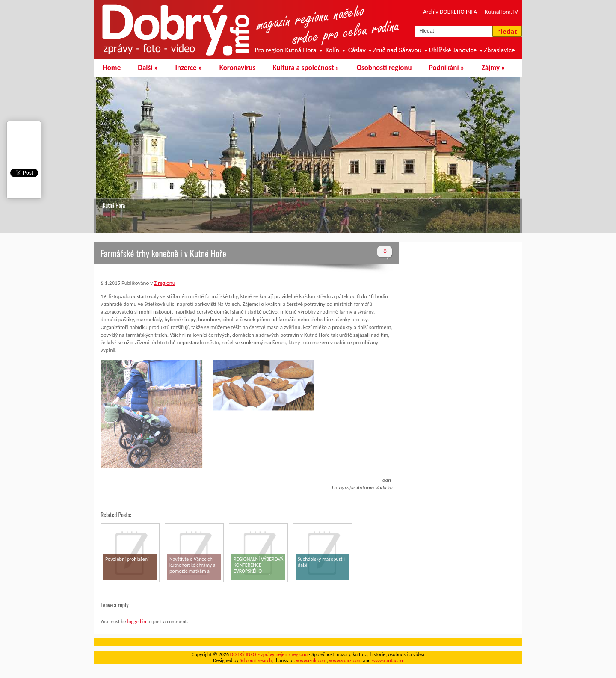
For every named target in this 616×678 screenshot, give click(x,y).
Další (148, 68)
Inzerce (189, 68)
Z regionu (164, 283)
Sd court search (256, 660)
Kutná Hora (114, 205)
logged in (136, 622)
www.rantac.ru (388, 660)
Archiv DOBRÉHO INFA (450, 12)
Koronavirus (238, 68)
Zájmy (493, 68)
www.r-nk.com (311, 660)
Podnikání (447, 68)
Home (112, 68)
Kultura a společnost (306, 68)
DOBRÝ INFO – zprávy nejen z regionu (269, 654)
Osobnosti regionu (384, 68)
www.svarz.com (345, 660)
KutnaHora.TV (501, 12)
